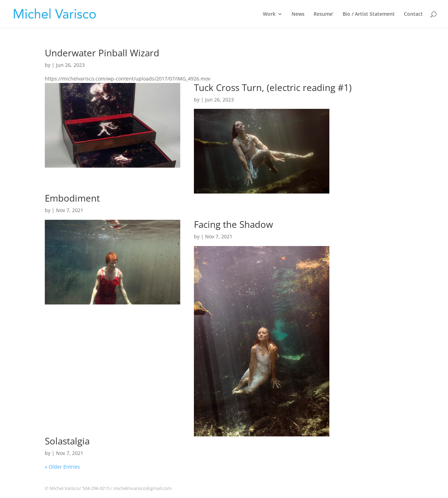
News (298, 14)
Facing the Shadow (233, 224)
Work (269, 14)
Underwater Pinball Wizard (102, 53)
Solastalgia (67, 441)
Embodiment (72, 198)
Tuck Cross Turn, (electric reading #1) (273, 87)
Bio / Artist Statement (369, 14)
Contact (413, 14)
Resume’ (324, 14)
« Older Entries (62, 467)
